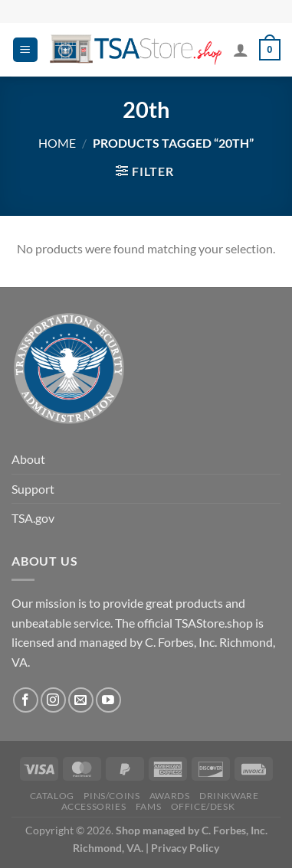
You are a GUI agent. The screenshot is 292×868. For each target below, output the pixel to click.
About (28, 459)
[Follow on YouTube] (108, 700)
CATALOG (52, 796)
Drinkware (229, 796)
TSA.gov (33, 518)
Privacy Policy (185, 848)
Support (33, 489)
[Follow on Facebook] (26, 700)
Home (57, 143)
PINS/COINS (112, 796)
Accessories (94, 806)
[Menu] (25, 50)
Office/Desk (203, 806)
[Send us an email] (81, 700)
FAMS (148, 806)
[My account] (241, 50)
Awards (170, 796)
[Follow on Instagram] (53, 700)
